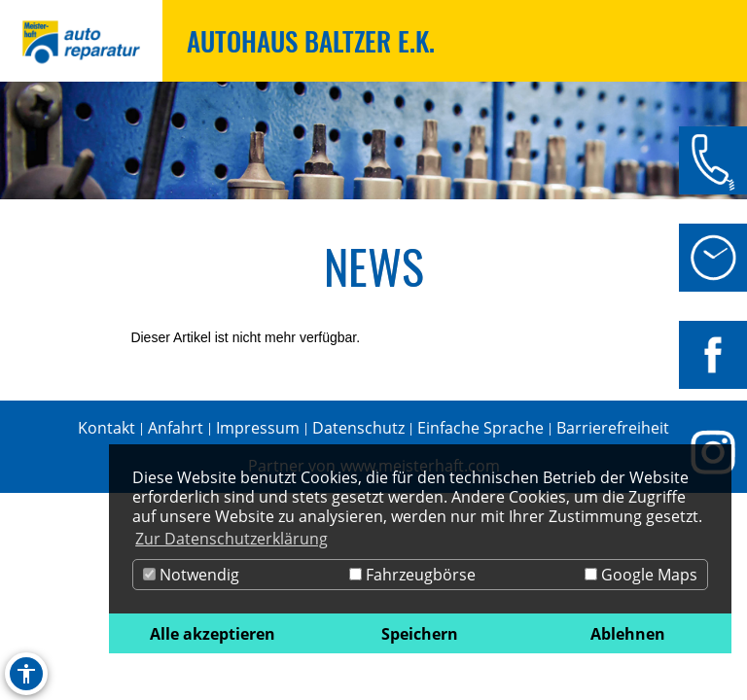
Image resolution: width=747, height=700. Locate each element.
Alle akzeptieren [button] (213, 634)
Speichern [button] (420, 634)
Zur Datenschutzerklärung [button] (231, 539)
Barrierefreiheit (613, 428)
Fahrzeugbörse (412, 575)
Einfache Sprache (480, 428)
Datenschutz (358, 428)
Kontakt (107, 428)
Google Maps (641, 575)
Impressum (258, 428)
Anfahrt (176, 428)
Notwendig (191, 575)
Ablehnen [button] (628, 634)
